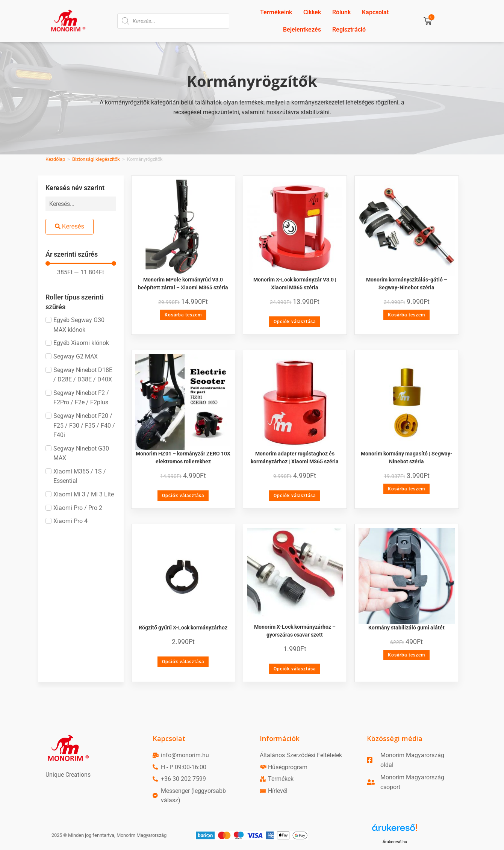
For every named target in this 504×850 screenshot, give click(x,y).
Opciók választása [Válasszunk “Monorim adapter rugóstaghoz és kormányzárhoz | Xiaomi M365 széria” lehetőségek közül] (295, 496)
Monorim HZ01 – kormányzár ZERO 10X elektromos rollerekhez (183, 458)
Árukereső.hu (395, 842)
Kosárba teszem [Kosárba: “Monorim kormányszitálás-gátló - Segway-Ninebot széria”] (406, 315)
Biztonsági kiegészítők (96, 159)
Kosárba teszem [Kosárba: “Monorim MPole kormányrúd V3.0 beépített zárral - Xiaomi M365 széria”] (183, 315)
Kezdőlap (55, 159)
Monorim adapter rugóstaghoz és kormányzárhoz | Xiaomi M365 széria (295, 458)
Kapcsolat (375, 12)
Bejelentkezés (302, 29)
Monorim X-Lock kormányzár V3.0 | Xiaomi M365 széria (295, 284)
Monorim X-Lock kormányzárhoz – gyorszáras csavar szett (295, 631)
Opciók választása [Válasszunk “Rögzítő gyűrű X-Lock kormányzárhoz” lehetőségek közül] (183, 662)
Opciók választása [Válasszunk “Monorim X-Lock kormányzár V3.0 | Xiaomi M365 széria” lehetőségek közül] (295, 322)
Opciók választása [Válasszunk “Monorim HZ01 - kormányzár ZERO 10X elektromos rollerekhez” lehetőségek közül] (183, 496)
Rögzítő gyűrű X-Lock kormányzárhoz (183, 628)
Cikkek (312, 12)
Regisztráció (349, 29)
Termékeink (276, 12)
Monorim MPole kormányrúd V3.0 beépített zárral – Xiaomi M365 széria (183, 284)
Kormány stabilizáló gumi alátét (406, 628)
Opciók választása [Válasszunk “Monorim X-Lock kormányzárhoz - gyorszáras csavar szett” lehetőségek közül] (295, 669)
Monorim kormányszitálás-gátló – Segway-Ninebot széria (407, 284)
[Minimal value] (81, 263)
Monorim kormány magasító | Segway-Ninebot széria (407, 458)
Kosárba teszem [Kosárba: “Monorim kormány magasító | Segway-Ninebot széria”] (406, 489)
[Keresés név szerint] (81, 204)
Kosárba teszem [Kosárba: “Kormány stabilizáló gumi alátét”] (406, 655)
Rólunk (341, 12)
